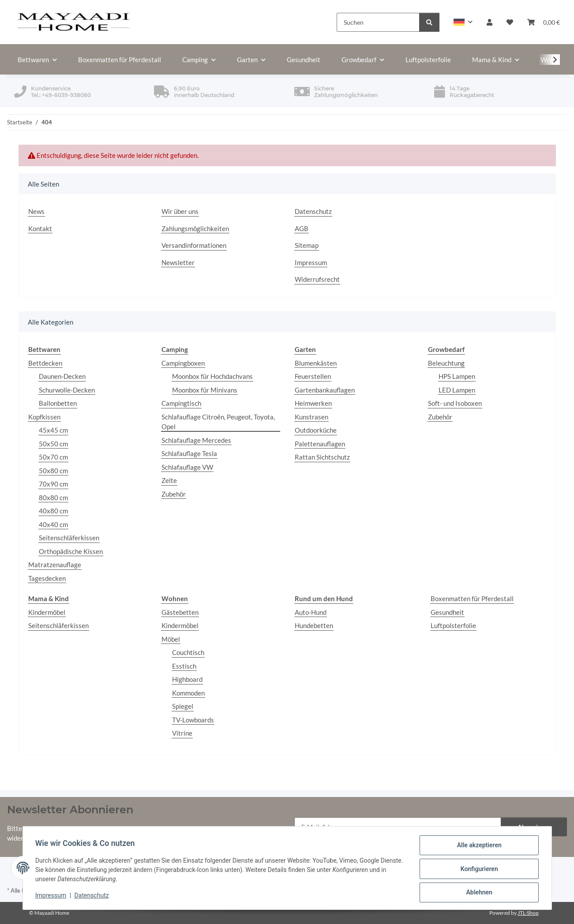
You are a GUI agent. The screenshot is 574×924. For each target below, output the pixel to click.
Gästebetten (180, 612)
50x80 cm (53, 471)
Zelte (169, 480)
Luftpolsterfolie (453, 625)
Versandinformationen (194, 245)
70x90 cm (53, 484)
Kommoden (188, 693)
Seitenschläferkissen (69, 538)
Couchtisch (188, 652)
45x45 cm (53, 430)
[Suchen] (378, 22)
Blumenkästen (316, 363)
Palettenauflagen (320, 444)
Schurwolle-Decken (67, 390)
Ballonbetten (58, 403)
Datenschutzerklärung (156, 828)
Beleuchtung (446, 363)
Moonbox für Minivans (205, 390)
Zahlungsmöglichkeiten (195, 228)
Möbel (171, 639)
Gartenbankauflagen (325, 390)
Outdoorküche (316, 430)
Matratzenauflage (55, 565)
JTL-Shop (528, 913)
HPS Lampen (457, 376)
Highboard (187, 679)
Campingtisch (181, 403)
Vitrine (182, 733)
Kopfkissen (44, 417)
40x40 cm (53, 524)
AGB (302, 228)
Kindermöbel (47, 612)
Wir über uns (180, 211)
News (36, 211)
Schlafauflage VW (187, 467)
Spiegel (183, 706)
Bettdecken (45, 363)
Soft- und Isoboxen (455, 403)
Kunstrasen (311, 417)
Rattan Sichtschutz (322, 457)
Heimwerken (313, 403)
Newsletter (178, 262)
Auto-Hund (311, 612)
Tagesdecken (47, 578)
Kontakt (40, 228)
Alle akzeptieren (478, 847)
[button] (463, 22)
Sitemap (307, 245)
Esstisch (184, 666)
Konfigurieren (478, 870)
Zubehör (174, 494)
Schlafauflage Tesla (189, 453)
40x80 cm (53, 511)
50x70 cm (53, 457)
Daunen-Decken (62, 376)
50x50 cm (53, 444)
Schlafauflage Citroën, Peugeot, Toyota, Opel (218, 422)
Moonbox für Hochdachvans (212, 376)
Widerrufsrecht (317, 279)
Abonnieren (534, 827)
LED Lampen (457, 390)
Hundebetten (314, 625)
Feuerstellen (313, 376)
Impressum (53, 897)
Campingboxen (183, 363)
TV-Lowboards (193, 720)
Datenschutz (93, 897)
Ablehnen (478, 893)
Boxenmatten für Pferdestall (472, 599)
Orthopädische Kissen (71, 551)
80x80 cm (53, 498)
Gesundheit (447, 612)
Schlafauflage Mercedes (196, 440)
